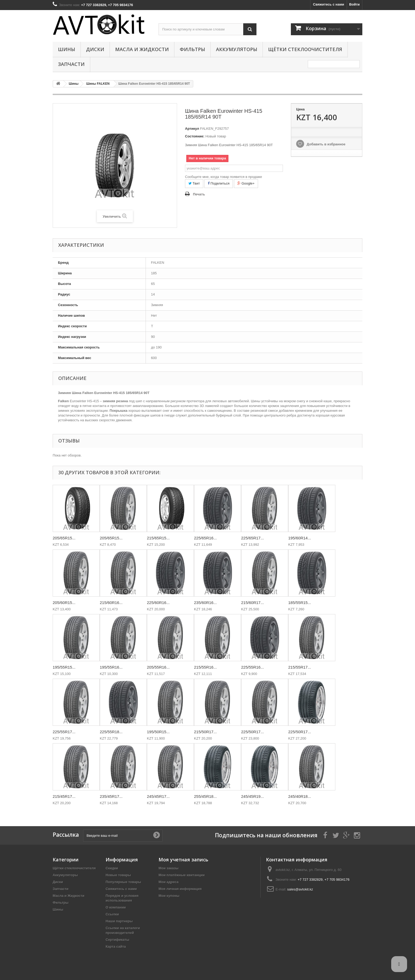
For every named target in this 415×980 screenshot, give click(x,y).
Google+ (246, 183)
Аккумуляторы (237, 49)
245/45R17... (158, 796)
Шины (67, 49)
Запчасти (71, 64)
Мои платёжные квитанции (182, 875)
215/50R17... (205, 732)
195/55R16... (111, 667)
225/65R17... (252, 538)
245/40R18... (300, 796)
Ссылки (112, 914)
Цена (300, 109)
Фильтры (192, 49)
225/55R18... (111, 732)
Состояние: (195, 136)
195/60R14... (300, 538)
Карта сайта (116, 947)
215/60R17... (252, 603)
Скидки (112, 868)
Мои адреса (168, 882)
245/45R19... (252, 796)
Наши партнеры (119, 921)
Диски (95, 49)
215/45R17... (64, 796)
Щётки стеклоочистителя (305, 49)
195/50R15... (158, 732)
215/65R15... (158, 538)
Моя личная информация (180, 889)
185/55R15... (300, 603)
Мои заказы (168, 868)
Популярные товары (123, 882)
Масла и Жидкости (142, 49)
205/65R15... (64, 538)
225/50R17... (252, 732)
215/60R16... (111, 603)
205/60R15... (64, 603)
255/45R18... (205, 796)
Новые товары (118, 875)
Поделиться (219, 183)
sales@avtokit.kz (300, 889)
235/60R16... (205, 603)
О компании (116, 907)
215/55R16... (205, 667)
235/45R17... (111, 796)
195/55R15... (64, 667)
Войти (354, 4)
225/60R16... (158, 603)
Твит (194, 183)
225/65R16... (205, 538)
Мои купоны (169, 896)
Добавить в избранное (326, 144)
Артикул (192, 129)
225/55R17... (64, 732)
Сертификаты (117, 940)
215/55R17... (300, 667)
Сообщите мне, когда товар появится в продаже (224, 177)
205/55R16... (158, 667)
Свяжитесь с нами (329, 4)
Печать (199, 194)
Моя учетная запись (183, 860)
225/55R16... (252, 667)
